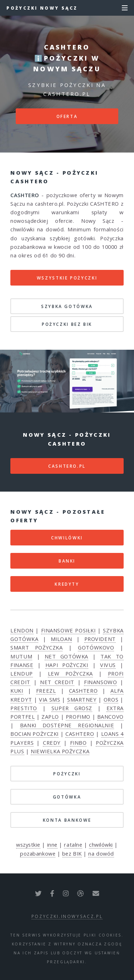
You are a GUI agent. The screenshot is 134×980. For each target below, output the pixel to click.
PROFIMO (78, 717)
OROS (111, 699)
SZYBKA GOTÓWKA (67, 306)
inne (52, 845)
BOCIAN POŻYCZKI (34, 734)
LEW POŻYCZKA (70, 673)
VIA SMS (49, 699)
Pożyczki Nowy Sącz (42, 8)
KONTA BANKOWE (67, 820)
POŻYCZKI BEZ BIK (67, 324)
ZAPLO (50, 717)
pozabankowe (38, 853)
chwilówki (101, 845)
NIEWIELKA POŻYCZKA (60, 751)
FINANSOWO (100, 682)
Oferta (67, 116)
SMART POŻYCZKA (36, 647)
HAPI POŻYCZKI (67, 665)
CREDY (52, 743)
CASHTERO (83, 691)
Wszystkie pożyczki (67, 278)
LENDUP (21, 673)
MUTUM (21, 656)
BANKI (67, 561)
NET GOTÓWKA (66, 656)
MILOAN (61, 639)
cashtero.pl (67, 466)
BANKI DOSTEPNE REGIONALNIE (67, 725)
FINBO (78, 743)
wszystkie (28, 845)
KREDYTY (67, 584)
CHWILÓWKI (67, 538)
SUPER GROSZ (72, 708)
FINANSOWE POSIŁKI (68, 630)
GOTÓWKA (67, 797)
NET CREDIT (57, 682)
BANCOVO (110, 717)
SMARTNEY (82, 699)
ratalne (73, 845)
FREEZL (46, 691)
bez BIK (72, 853)
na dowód (101, 853)
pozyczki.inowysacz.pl (67, 916)
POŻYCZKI (67, 774)
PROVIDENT (100, 639)
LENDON (22, 630)
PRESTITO (24, 708)
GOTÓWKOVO (96, 647)
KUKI (17, 691)
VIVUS (108, 665)
